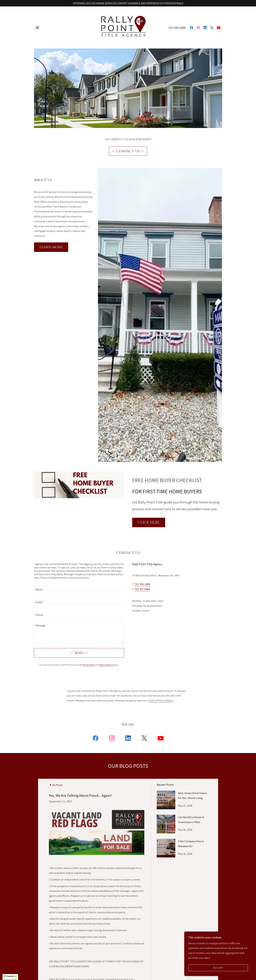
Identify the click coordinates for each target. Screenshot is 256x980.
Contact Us (128, 151)
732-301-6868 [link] (142, 589)
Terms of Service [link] (106, 665)
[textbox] (79, 588)
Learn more (51, 247)
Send (79, 653)
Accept (218, 968)
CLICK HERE (149, 523)
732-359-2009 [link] (177, 26)
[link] (128, 26)
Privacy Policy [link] (89, 665)
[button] (37, 26)
